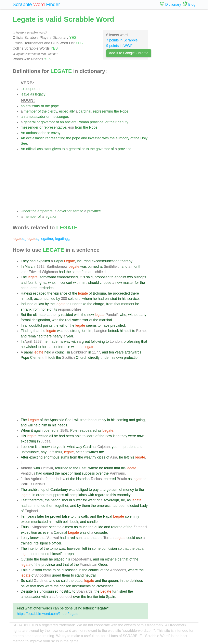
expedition (29, 532)
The (24, 277)
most (65, 473)
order (40, 495)
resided (67, 315)
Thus (25, 527)
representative (55, 127)
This (24, 570)
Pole (74, 430)
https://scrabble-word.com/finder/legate (48, 614)
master (128, 283)
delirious (136, 581)
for (137, 283)
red (72, 538)
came (47, 570)
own (119, 358)
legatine (47, 239)
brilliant (75, 473)
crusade (101, 532)
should (94, 283)
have (105, 325)
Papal (58, 261)
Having (26, 293)
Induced (27, 304)
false (66, 516)
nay (44, 452)
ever (46, 532)
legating (63, 239)
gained (49, 473)
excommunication (106, 261)
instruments (81, 586)
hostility (66, 591)
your (115, 447)
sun (79, 538)
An (23, 133)
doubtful (36, 325)
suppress (57, 495)
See (24, 143)
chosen (66, 586)
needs (62, 425)
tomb (54, 549)
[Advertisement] (84, 180)
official (31, 149)
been (70, 436)
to (22, 89)
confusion (109, 549)
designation (41, 320)
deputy (123, 122)
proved (56, 516)
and (84, 138)
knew (34, 538)
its (55, 309)
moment (128, 304)
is (84, 277)
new (119, 283)
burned (93, 267)
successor (80, 320)
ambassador (35, 117)
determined (40, 554)
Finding (27, 331)
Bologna (99, 293)
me (101, 452)
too (67, 331)
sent (76, 211)
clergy (52, 111)
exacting (36, 457)
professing (132, 342)
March (30, 267)
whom (87, 299)
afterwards (133, 352)
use (139, 538)
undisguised (49, 591)
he (110, 293)
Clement (37, 358)
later (24, 272)
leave (25, 94)
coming (122, 420)
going (140, 420)
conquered (29, 288)
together (62, 506)
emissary (33, 106)
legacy (40, 94)
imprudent (128, 447)
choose (106, 283)
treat (84, 420)
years (119, 352)
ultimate (39, 315)
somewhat (48, 277)
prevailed (118, 325)
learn (90, 436)
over (99, 473)
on (102, 559)
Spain (111, 597)
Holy (144, 138)
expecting (28, 441)
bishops (140, 277)
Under (26, 211)
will (62, 325)
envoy (56, 133)
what (71, 447)
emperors (45, 211)
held (48, 352)
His (23, 436)
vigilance (60, 293)
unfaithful (55, 452)
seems (91, 325)
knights (40, 283)
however (74, 549)
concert (66, 283)
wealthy (90, 457)
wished (31, 347)
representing (103, 111)
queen (113, 581)
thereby (126, 261)
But (23, 315)
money (129, 490)
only (26, 538)
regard (100, 495)
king (116, 436)
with (106, 138)
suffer (77, 500)
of (43, 106)
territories (46, 288)
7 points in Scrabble (122, 40)
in (58, 283)
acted (80, 452)
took (52, 358)
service (133, 299)
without (134, 315)
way (67, 342)
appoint (120, 277)
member (30, 111)
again (38, 430)
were (132, 436)
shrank (26, 309)
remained (35, 336)
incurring (84, 261)
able (78, 436)
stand (79, 575)
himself (26, 299)
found (109, 468)
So (23, 581)
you (60, 447)
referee (117, 527)
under (105, 358)
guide (99, 527)
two (130, 277)
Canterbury (59, 490)
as (32, 94)
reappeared (88, 430)
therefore (36, 500)
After (24, 457)
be (59, 570)
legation (51, 217)
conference (61, 347)
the (47, 106)
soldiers (74, 299)
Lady (144, 506)
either (109, 559)
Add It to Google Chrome (129, 53)
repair (71, 554)
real (68, 320)
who (51, 283)
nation (56, 500)
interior (33, 549)
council (61, 352)
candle (92, 522)
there (135, 293)
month (136, 267)
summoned (36, 506)
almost (68, 527)
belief (25, 586)
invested (95, 138)
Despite (27, 591)
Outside (27, 559)
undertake (78, 304)
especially (67, 111)
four (31, 283)
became (55, 527)
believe (28, 447)
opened (50, 430)
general (30, 122)
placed (59, 559)
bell (66, 522)
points (48, 325)
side (118, 559)
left (126, 457)
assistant (44, 149)
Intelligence (42, 543)
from (79, 127)
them (50, 506)
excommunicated (34, 522)
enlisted (111, 299)
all (27, 325)
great (86, 342)
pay (96, 490)
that (117, 304)
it (81, 277)
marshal (106, 320)
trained (26, 543)
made (53, 342)
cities (101, 457)
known (47, 447)
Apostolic (57, 420)
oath (84, 516)
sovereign (111, 500)
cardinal (85, 111)
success (88, 473)
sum (115, 490)
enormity (123, 495)
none (45, 309)
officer (57, 543)
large (107, 490)
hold (45, 347)
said (89, 277)
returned (62, 468)
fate (84, 272)
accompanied (45, 299)
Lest (24, 500)
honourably (97, 420)
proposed (102, 277)
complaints (78, 495)
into (102, 597)
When (25, 430)
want (92, 500)
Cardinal (90, 447)
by (58, 299)
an (23, 106)
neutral (90, 575)
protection (132, 358)
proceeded (121, 293)
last (41, 304)
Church (82, 358)
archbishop (37, 490)
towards (92, 452)
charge (99, 304)
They (25, 261)
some (96, 549)
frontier (93, 597)
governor (48, 122)
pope (55, 106)
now (140, 436)
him (83, 283)
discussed (70, 570)
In (22, 267)
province (97, 122)
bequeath (32, 89)
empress (104, 506)
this (113, 495)
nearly (58, 336)
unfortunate (30, 452)
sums (65, 457)
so (120, 549)
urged (57, 575)
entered (110, 479)
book (74, 522)
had (33, 261)
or (48, 117)
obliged (82, 490)
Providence (105, 586)
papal (28, 352)
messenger (59, 117)
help (37, 425)
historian (83, 479)
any (143, 315)
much (83, 527)
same (76, 272)
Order (103, 565)
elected (133, 506)
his (124, 299)
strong (75, 331)
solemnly (132, 516)
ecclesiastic (35, 138)
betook (113, 331)
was (83, 267)
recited (43, 436)
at (101, 267)
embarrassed (67, 277)
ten (111, 352)
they (124, 436)
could (131, 538)
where (93, 468)
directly (94, 358)
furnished (120, 591)
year (70, 336)
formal (26, 320)
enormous (51, 457)
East (83, 468)
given (56, 149)
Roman (83, 122)
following (98, 342)
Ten (24, 516)
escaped (40, 293)
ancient (71, 122)
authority (123, 138)
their (113, 122)
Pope (124, 111)
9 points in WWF (119, 46)
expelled (43, 261)
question (35, 570)
